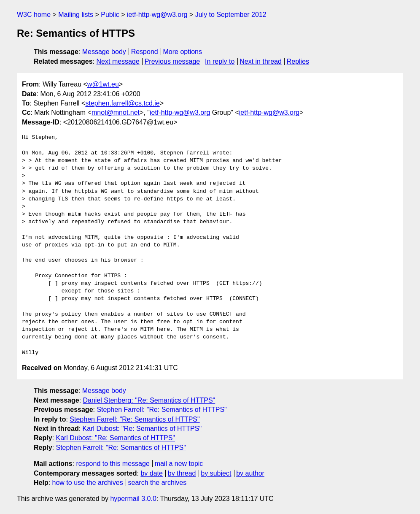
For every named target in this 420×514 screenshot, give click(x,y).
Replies (298, 61)
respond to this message (113, 464)
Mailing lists (76, 15)
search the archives (157, 483)
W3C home (34, 15)
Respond (145, 52)
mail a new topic (179, 464)
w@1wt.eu (103, 84)
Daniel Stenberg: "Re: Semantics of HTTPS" (149, 400)
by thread (182, 473)
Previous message (172, 61)
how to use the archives (88, 483)
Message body (104, 52)
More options (183, 52)
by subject (216, 473)
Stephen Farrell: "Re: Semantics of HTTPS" (162, 410)
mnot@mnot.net (116, 112)
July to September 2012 (231, 15)
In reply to (220, 61)
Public (110, 15)
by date (151, 473)
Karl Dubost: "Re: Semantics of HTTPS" (142, 429)
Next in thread (261, 61)
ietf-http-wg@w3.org (157, 15)
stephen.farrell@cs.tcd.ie (122, 103)
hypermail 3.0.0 (133, 499)
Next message (118, 61)
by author (250, 473)
